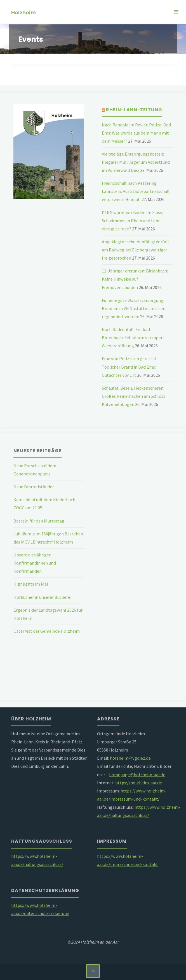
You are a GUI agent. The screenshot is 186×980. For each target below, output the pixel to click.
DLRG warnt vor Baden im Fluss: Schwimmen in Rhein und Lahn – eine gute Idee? (133, 221)
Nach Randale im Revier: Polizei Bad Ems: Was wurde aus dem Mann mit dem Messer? (136, 133)
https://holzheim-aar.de (139, 783)
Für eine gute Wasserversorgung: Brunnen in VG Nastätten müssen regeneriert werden (134, 308)
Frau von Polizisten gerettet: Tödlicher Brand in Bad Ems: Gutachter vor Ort (130, 367)
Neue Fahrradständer (34, 487)
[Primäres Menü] (176, 12)
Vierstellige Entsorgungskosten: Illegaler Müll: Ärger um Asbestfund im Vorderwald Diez (136, 162)
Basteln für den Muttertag (39, 521)
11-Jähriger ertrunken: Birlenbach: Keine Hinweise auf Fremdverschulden (135, 279)
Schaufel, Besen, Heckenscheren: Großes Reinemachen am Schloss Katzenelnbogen (134, 396)
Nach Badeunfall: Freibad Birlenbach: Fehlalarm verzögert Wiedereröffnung (133, 338)
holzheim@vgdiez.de (130, 758)
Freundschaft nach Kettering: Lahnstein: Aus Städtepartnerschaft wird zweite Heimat (136, 191)
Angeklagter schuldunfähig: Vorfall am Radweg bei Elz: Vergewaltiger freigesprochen (135, 250)
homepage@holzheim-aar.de (137, 775)
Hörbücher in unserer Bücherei (42, 597)
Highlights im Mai (31, 584)
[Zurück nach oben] (93, 971)
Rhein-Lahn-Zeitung (134, 110)
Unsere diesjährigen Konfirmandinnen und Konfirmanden (35, 563)
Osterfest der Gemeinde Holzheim (47, 631)
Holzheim (23, 12)
